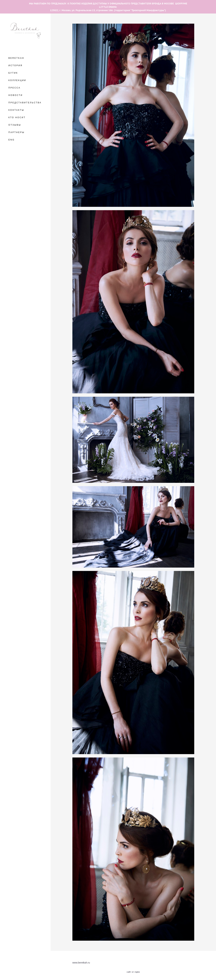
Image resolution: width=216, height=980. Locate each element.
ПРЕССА (14, 88)
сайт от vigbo (133, 972)
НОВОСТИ (16, 95)
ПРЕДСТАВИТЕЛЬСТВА (25, 103)
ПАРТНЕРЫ (17, 132)
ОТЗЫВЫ (15, 125)
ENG (12, 140)
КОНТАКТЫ (16, 110)
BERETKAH (16, 58)
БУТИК (13, 73)
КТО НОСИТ (17, 117)
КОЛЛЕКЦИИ (17, 80)
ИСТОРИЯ (16, 66)
